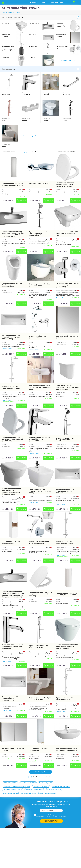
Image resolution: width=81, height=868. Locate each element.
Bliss (4, 120)
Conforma (46, 120)
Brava (25, 120)
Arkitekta (66, 95)
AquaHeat (6, 95)
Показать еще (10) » (67, 60)
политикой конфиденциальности (56, 817)
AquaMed (26, 95)
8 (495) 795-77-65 (37, 2)
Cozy (65, 120)
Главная (5, 13)
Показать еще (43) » (30, 136)
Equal (4, 146)
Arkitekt (46, 95)
